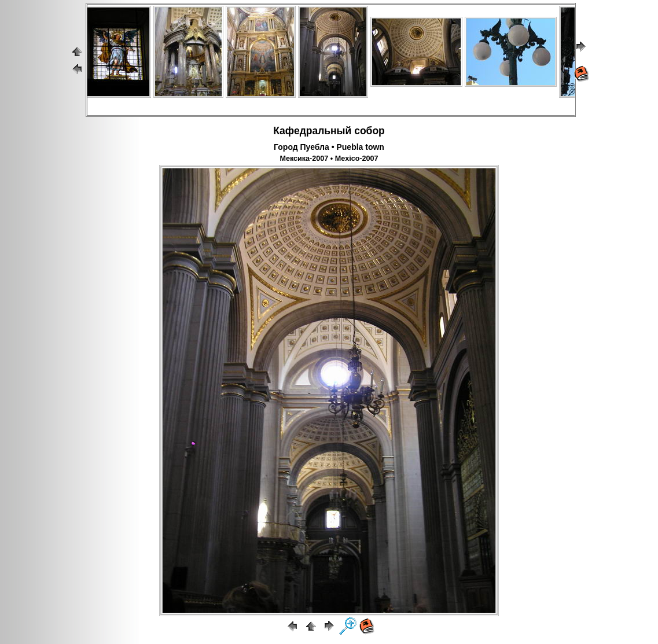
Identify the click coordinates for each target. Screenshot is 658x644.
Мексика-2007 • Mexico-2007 (329, 159)
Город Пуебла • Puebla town (329, 147)
